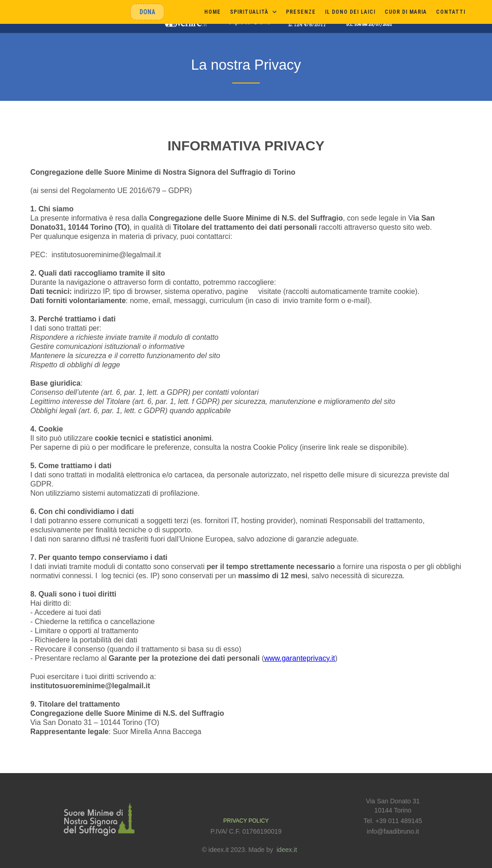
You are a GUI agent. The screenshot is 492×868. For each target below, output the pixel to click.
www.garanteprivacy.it (299, 658)
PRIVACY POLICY (246, 821)
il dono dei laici (350, 12)
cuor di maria (406, 12)
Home (212, 12)
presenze (301, 12)
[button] (253, 12)
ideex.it (287, 850)
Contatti (451, 12)
